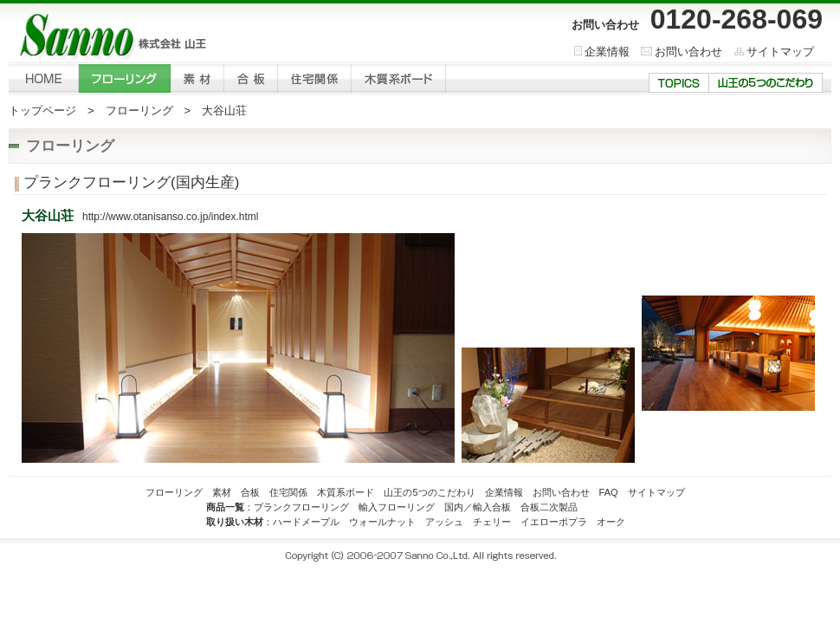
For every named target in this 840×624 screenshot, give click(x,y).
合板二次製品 (549, 507)
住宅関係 (288, 492)
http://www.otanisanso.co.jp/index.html (170, 217)
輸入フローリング (397, 507)
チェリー (492, 522)
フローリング (139, 110)
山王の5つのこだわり (429, 492)
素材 (222, 492)
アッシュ (444, 522)
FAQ (609, 492)
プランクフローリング (301, 507)
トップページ (42, 110)
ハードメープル (306, 522)
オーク (611, 522)
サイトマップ (780, 52)
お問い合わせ (688, 52)
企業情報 (607, 52)
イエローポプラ (554, 522)
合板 (250, 492)
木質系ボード (346, 492)
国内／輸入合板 (478, 507)
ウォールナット (382, 522)
